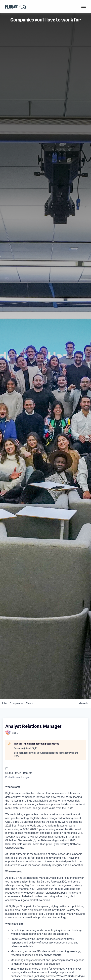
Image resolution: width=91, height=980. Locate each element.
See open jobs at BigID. (26, 748)
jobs (4, 703)
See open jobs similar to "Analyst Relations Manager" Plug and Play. (46, 754)
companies (17, 703)
